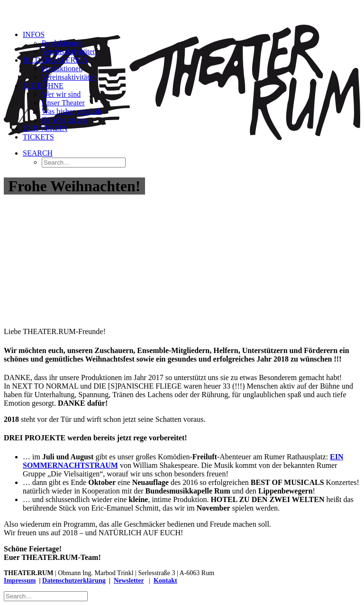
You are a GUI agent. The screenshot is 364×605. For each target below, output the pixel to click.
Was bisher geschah (72, 111)
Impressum (20, 581)
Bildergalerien (55, 60)
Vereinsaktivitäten (69, 51)
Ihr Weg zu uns (65, 120)
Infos (34, 34)
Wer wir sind (61, 94)
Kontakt (165, 581)
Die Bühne (43, 86)
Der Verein (45, 128)
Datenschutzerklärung (74, 581)
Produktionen (62, 43)
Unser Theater (63, 103)
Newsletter (129, 581)
